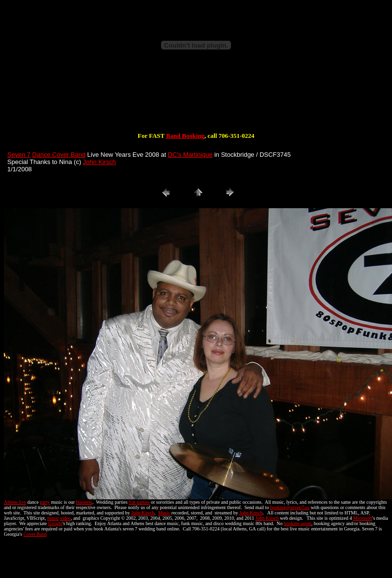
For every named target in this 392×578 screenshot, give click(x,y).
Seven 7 (19, 155)
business (84, 502)
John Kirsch (99, 162)
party (45, 502)
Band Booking (185, 136)
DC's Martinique (190, 155)
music (53, 518)
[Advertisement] (196, 101)
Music (164, 513)
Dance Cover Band (59, 155)
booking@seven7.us (290, 507)
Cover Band (35, 534)
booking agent (298, 523)
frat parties (139, 502)
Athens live (15, 502)
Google (55, 523)
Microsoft (363, 518)
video (65, 518)
